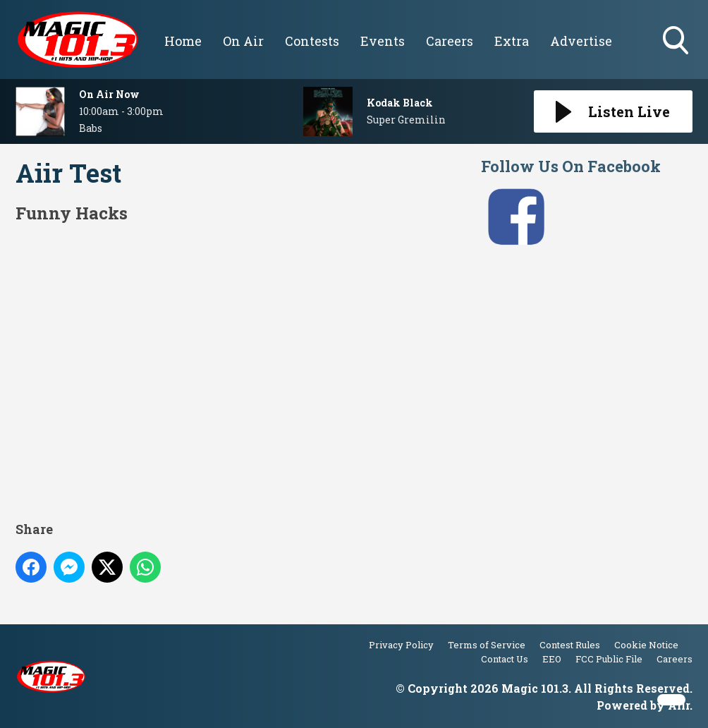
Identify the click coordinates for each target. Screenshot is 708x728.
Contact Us (505, 659)
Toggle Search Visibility (677, 42)
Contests (312, 41)
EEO (552, 659)
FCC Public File (609, 659)
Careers (450, 41)
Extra (512, 41)
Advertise (581, 41)
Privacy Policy (401, 645)
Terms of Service (487, 645)
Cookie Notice (646, 645)
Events (383, 41)
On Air (243, 41)
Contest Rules (570, 645)
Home (183, 41)
